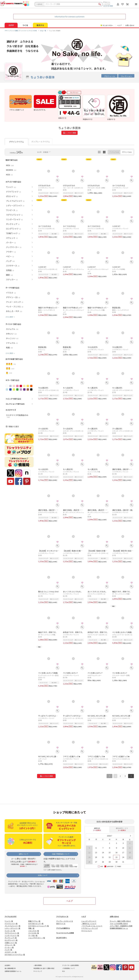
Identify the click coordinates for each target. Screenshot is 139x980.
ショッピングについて (89, 921)
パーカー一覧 (9, 947)
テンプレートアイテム (41, 142)
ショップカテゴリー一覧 (37, 938)
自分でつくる (61, 924)
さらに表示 (9, 317)
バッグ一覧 (8, 950)
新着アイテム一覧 (34, 921)
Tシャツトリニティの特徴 (65, 933)
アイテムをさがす (11, 916)
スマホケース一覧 (11, 952)
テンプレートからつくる (65, 921)
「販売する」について (89, 924)
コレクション (126, 76)
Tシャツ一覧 (9, 921)
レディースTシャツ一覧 (12, 928)
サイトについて (87, 931)
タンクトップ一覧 (11, 938)
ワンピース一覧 (10, 931)
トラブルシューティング (90, 928)
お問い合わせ (130, 25)
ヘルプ (119, 25)
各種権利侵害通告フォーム (119, 928)
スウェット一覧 (10, 945)
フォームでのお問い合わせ (119, 924)
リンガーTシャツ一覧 (12, 935)
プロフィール (109, 76)
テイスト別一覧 (34, 933)
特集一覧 (31, 928)
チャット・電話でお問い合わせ (120, 921)
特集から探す (14, 426)
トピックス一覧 (34, 931)
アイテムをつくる (62, 916)
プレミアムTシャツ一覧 (13, 926)
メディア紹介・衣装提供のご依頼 (121, 926)
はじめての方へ (62, 938)
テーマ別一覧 (33, 935)
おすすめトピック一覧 (36, 924)
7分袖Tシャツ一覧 (11, 943)
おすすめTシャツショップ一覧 (39, 926)
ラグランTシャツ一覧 (12, 933)
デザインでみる (127, 152)
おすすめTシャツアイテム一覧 (15, 955)
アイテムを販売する (63, 928)
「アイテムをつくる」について (92, 926)
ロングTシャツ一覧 (11, 940)
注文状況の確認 (108, 6)
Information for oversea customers (69, 17)
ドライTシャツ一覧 (11, 924)
